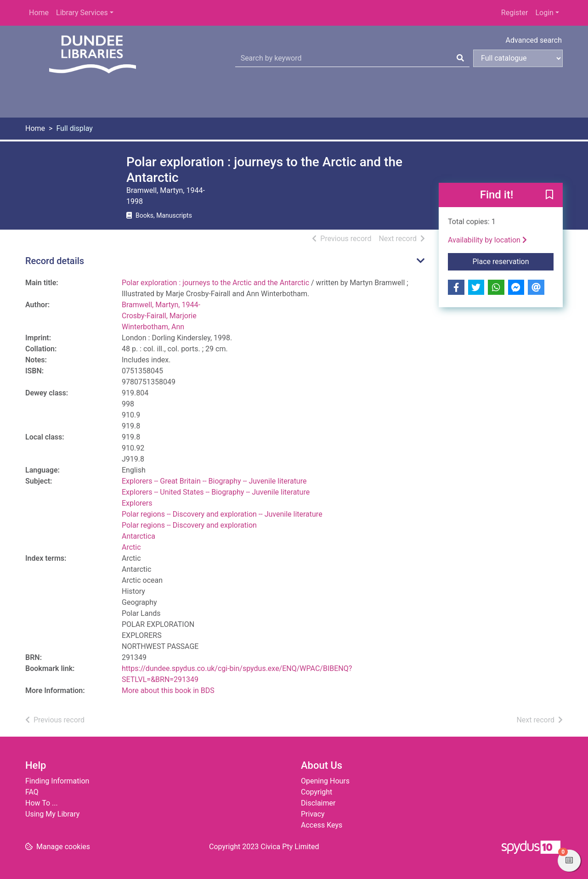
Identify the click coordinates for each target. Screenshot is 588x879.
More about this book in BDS (168, 690)
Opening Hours (325, 781)
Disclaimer (318, 803)
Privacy (313, 814)
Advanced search (534, 40)
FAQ (32, 792)
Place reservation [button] (513, 261)
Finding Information (57, 781)
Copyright (317, 792)
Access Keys (322, 825)
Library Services (82, 13)
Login (544, 13)
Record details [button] (55, 261)
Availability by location (487, 240)
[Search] (460, 58)
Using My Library (52, 814)
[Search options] (518, 58)
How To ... (42, 803)
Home (39, 13)
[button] (549, 196)
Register (515, 13)
